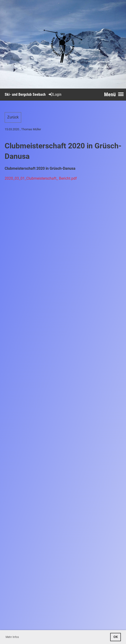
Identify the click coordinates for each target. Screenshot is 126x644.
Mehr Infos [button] (12, 637)
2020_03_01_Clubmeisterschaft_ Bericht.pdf (41, 178)
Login (55, 94)
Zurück (13, 117)
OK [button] (116, 637)
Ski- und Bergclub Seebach (25, 94)
